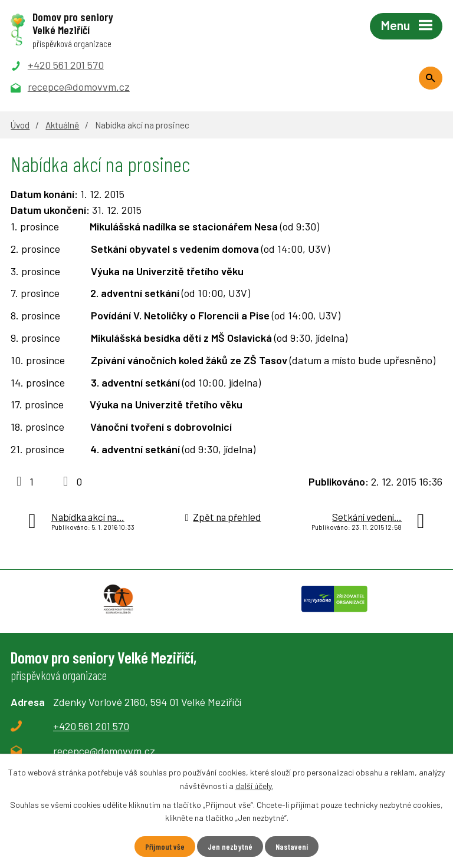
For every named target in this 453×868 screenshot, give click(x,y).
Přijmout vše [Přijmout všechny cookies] (165, 846)
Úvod (20, 125)
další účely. (254, 785)
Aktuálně (62, 125)
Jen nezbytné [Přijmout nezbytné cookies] (230, 846)
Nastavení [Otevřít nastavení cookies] (292, 846)
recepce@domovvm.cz (104, 751)
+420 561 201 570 (91, 726)
